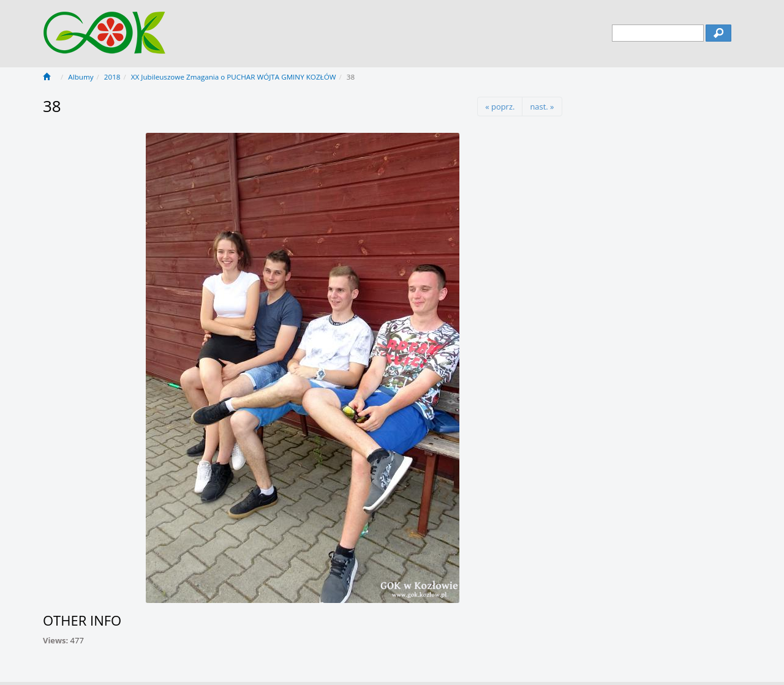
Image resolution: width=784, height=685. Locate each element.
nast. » (542, 107)
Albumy (81, 77)
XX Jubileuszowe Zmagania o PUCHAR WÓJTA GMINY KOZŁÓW (234, 77)
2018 (112, 77)
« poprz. (500, 107)
